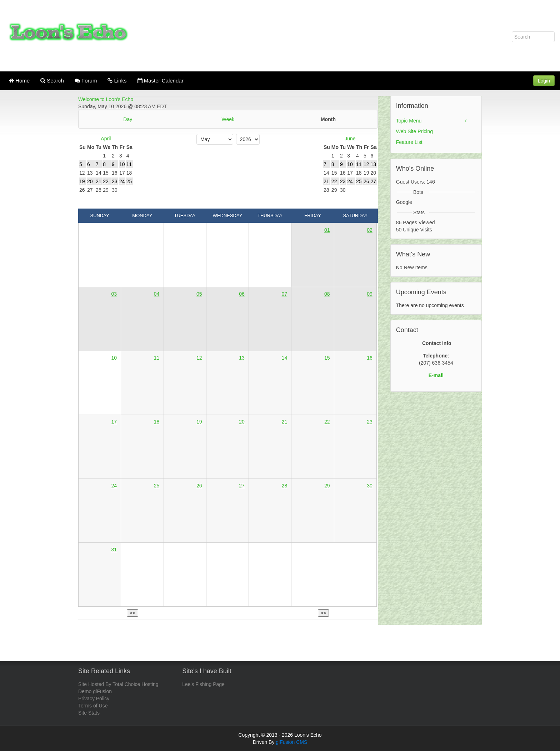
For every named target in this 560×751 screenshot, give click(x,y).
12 (199, 358)
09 (370, 294)
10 (114, 358)
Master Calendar (161, 81)
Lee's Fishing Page (203, 684)
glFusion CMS (291, 742)
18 (157, 422)
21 (285, 422)
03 (114, 294)
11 (157, 358)
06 (242, 294)
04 (157, 294)
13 (242, 358)
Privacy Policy (94, 699)
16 (370, 358)
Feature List (409, 142)
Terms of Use (93, 706)
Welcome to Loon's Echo (106, 99)
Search (52, 81)
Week (228, 119)
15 (327, 358)
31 (114, 550)
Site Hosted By (95, 684)
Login (544, 81)
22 (327, 422)
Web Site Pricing (414, 131)
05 (199, 294)
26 (199, 486)
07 (285, 294)
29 (327, 486)
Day (128, 119)
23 (370, 422)
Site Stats (89, 713)
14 (285, 358)
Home (19, 81)
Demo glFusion (95, 691)
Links (117, 81)
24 (114, 486)
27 (242, 486)
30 (370, 486)
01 (327, 230)
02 (370, 230)
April (106, 139)
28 (285, 486)
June (350, 139)
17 (114, 422)
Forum (86, 81)
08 (327, 294)
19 (199, 422)
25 (157, 486)
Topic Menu (409, 121)
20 (242, 422)
